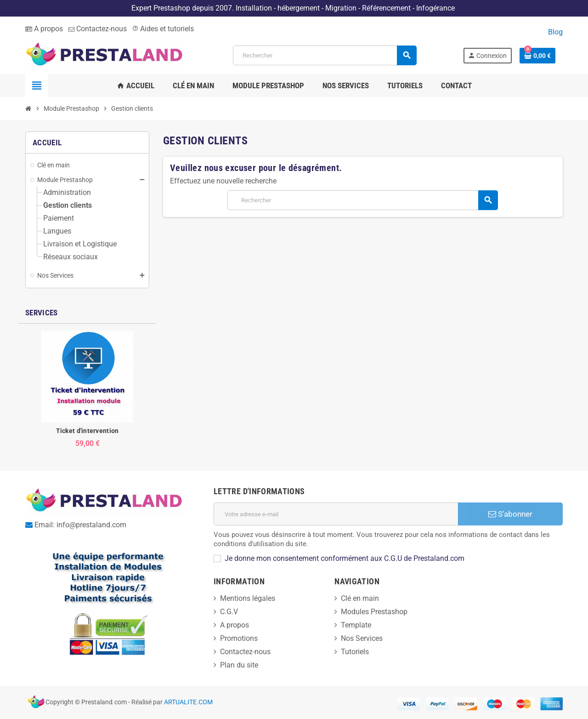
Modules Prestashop (374, 612)
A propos (44, 29)
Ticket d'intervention (88, 431)
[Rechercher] (325, 55)
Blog (555, 32)
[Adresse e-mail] (336, 514)
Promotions (239, 638)
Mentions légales (248, 598)
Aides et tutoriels (163, 29)
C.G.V (229, 612)
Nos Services (362, 638)
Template (356, 625)
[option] (87, 389)
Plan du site (239, 665)
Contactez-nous (98, 29)
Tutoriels (355, 652)
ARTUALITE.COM (188, 702)
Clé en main (360, 598)
